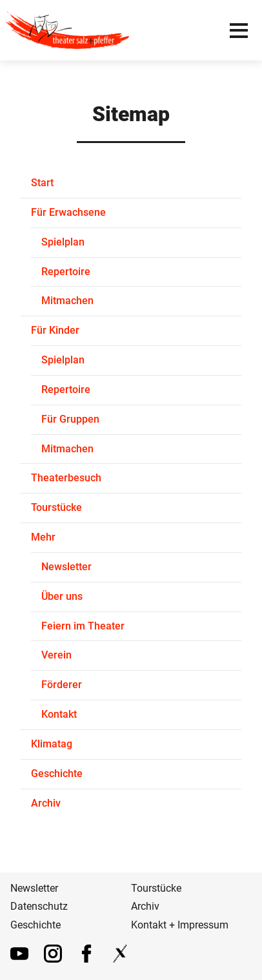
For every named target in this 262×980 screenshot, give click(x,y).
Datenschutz (39, 906)
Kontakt (59, 714)
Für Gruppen (70, 419)
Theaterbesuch (66, 478)
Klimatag (52, 744)
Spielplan (63, 242)
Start (42, 183)
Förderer (62, 685)
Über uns (62, 596)
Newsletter (66, 567)
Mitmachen (67, 301)
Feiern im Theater (83, 626)
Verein (56, 655)
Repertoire (66, 272)
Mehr (43, 537)
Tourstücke (56, 507)
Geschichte (57, 773)
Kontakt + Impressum (180, 925)
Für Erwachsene (68, 212)
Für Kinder (55, 330)
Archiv (46, 803)
